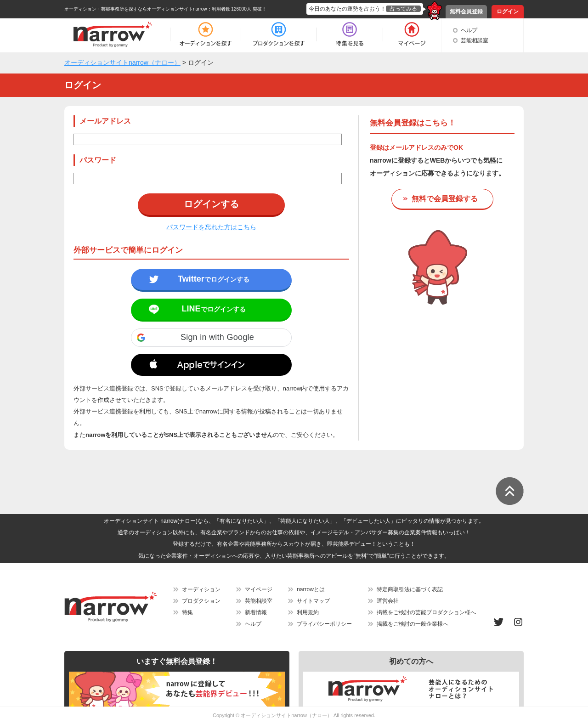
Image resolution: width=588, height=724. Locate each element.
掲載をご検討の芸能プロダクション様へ (426, 612)
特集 (187, 612)
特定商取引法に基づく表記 (410, 589)
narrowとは (311, 589)
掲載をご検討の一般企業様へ (413, 624)
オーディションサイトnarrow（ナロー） (286, 715)
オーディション (201, 589)
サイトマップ (313, 601)
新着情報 (256, 612)
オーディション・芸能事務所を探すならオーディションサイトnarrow (136, 9)
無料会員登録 (466, 11)
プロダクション (201, 601)
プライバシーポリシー (324, 624)
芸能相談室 (475, 40)
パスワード (98, 160)
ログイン (508, 11)
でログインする (214, 279)
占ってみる (403, 9)
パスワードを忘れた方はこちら (211, 227)
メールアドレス (105, 121)
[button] (211, 338)
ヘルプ (469, 30)
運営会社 (388, 601)
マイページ (259, 589)
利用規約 (308, 612)
